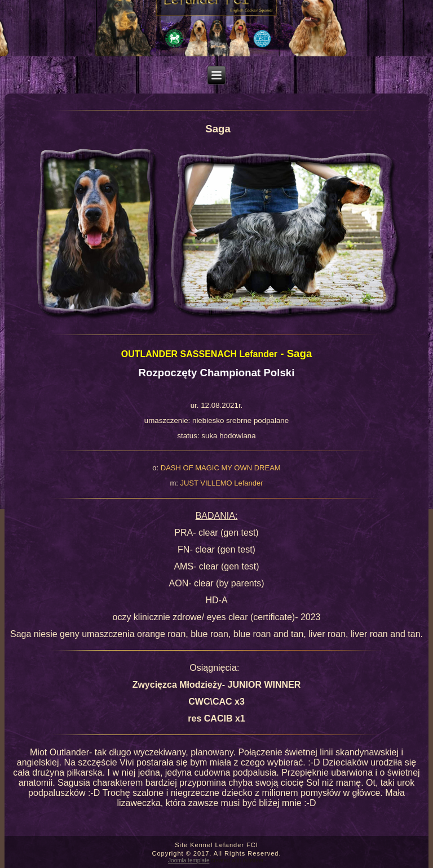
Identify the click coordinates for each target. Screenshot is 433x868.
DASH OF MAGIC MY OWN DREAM (221, 468)
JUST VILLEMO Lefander (221, 483)
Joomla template (189, 860)
